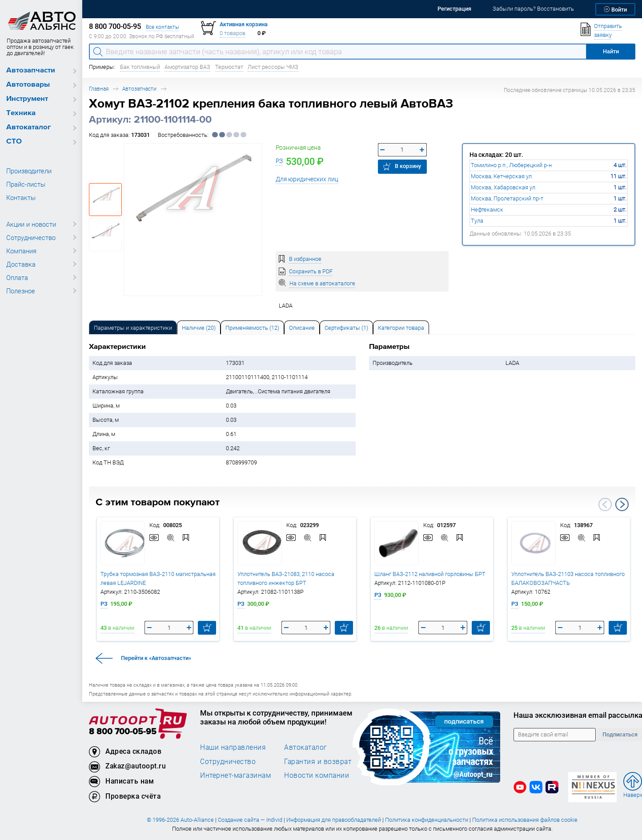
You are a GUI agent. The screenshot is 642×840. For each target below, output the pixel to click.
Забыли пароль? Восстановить (533, 9)
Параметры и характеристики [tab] (133, 328)
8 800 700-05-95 (123, 732)
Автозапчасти (31, 70)
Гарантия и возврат (318, 761)
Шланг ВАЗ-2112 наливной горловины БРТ (430, 574)
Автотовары (28, 85)
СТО (14, 142)
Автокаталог (29, 127)
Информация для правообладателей (334, 820)
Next (622, 504)
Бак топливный (140, 67)
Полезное (21, 291)
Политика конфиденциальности (427, 820)
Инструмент (27, 99)
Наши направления (233, 747)
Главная (99, 89)
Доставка (21, 264)
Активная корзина (244, 24)
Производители (29, 171)
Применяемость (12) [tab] (252, 328)
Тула (477, 221)
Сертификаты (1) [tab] (346, 328)
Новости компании (317, 775)
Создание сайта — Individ (250, 820)
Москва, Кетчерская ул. (502, 176)
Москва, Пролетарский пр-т (507, 198)
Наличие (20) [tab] (199, 328)
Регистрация (454, 9)
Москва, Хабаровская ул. (504, 187)
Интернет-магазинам (235, 775)
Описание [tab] (302, 328)
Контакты (21, 197)
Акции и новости (31, 224)
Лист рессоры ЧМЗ (273, 67)
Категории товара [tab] (401, 328)
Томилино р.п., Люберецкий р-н (511, 165)
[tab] (133, 327)
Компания (21, 251)
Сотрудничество (31, 237)
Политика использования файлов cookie (525, 820)
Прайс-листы (26, 184)
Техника (21, 113)
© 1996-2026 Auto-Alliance (180, 820)
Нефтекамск (487, 210)
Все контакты (163, 27)
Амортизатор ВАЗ (187, 67)
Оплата (17, 277)
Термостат (229, 67)
